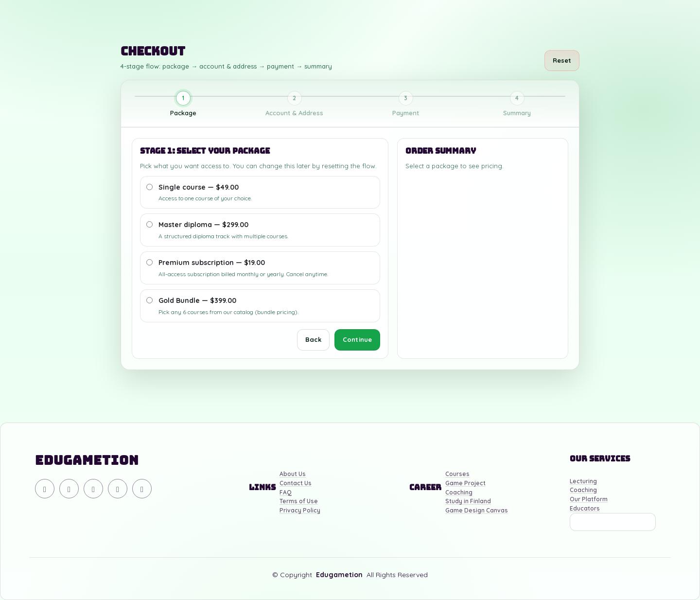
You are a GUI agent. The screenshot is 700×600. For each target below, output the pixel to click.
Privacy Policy (300, 511)
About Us (293, 474)
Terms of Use (299, 502)
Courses (457, 474)
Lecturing (583, 482)
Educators (585, 509)
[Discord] (45, 489)
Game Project (465, 484)
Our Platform (589, 500)
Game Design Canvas (477, 511)
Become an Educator (613, 522)
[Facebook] (118, 489)
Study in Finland (468, 502)
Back (313, 339)
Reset (562, 60)
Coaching (459, 493)
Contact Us (296, 484)
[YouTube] (69, 489)
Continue (357, 339)
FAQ (286, 493)
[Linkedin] (142, 489)
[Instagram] (93, 489)
